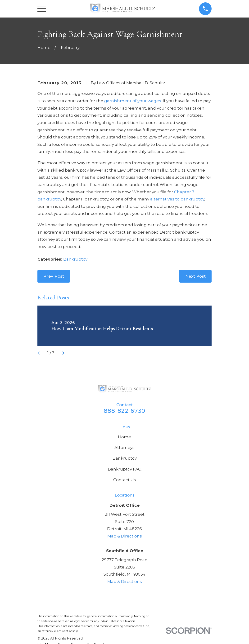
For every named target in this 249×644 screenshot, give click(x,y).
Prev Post (54, 276)
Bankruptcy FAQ (125, 469)
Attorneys (124, 448)
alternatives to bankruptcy (177, 199)
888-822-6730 (124, 411)
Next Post (195, 276)
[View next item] (62, 353)
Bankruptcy (75, 259)
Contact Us (125, 480)
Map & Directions (125, 536)
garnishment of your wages (133, 101)
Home (124, 437)
